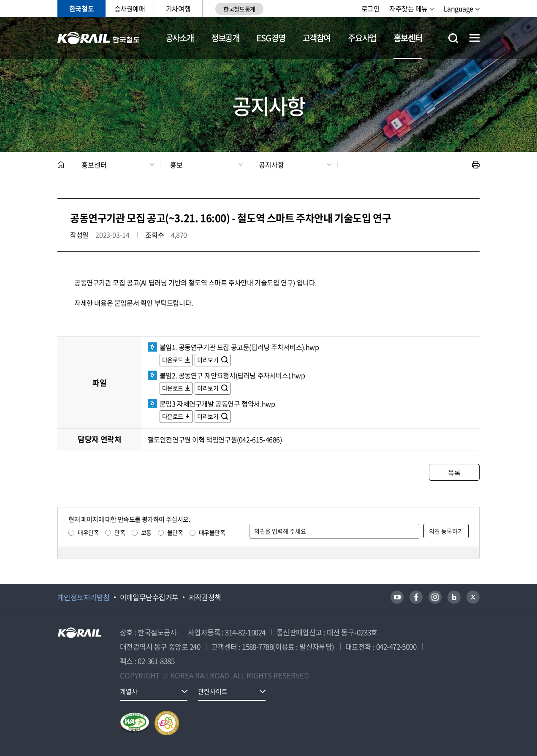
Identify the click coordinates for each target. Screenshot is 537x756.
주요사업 (362, 38)
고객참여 (316, 38)
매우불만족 (212, 532)
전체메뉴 (475, 38)
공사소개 (180, 38)
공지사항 (271, 165)
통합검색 (453, 38)
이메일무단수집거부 (149, 597)
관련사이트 (213, 691)
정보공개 (225, 38)
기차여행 (178, 8)
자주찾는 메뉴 (408, 8)
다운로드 (173, 360)
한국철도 (81, 8)
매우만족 (88, 532)
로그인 (371, 8)
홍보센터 (408, 38)
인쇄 (476, 165)
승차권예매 (130, 8)
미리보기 (208, 360)
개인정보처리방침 (84, 597)
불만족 (175, 532)
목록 (454, 472)
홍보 (176, 165)
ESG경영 (271, 38)
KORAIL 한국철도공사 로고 (99, 38)
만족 (120, 532)
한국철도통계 (239, 9)
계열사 (129, 691)
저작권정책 (205, 597)
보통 (146, 532)
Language (458, 8)
